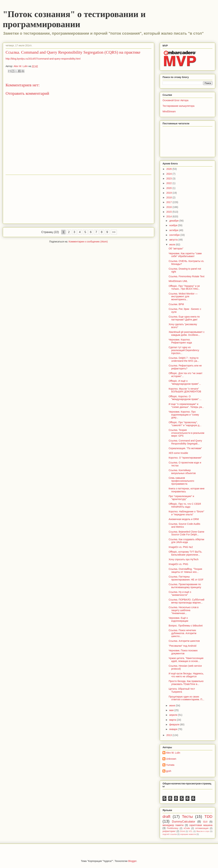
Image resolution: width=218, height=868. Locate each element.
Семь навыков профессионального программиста (181, 481)
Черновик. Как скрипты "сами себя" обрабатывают (185, 255)
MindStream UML (178, 281)
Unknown (171, 759)
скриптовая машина (201, 825)
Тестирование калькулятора (178, 106)
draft (166, 817)
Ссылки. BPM (176, 304)
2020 (169, 188)
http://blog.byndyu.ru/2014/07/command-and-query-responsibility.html (43, 59)
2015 (169, 212)
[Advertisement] (78, 199)
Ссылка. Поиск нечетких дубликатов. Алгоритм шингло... (183, 633)
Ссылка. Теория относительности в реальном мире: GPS (186, 433)
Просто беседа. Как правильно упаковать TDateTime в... (186, 683)
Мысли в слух (203, 831)
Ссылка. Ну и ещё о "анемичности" (180, 593)
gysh (169, 771)
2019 (169, 193)
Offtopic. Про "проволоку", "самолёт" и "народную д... (185, 424)
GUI (205, 822)
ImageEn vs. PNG (178, 564)
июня (172, 706)
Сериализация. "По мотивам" (185, 448)
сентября (175, 235)
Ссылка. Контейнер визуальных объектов (182, 472)
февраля (175, 724)
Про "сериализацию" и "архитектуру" (181, 498)
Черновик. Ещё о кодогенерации (178, 619)
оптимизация (202, 828)
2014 (169, 216)
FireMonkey (173, 828)
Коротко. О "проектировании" (185, 458)
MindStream (169, 111)
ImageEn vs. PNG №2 (181, 547)
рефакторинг (169, 831)
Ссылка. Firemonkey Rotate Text (187, 276)
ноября (174, 225)
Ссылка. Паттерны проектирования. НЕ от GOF (186, 578)
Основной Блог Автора (175, 100)
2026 (169, 169)
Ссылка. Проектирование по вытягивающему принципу (185, 586)
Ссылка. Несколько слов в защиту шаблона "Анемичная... (184, 610)
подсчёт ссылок (170, 834)
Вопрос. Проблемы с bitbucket (186, 626)
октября (174, 230)
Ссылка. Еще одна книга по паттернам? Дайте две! (184, 318)
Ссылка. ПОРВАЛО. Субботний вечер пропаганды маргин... (187, 601)
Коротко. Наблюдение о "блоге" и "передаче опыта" (186, 513)
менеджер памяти (173, 825)
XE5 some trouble (178, 453)
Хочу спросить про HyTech (184, 559)
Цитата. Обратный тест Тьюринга (182, 690)
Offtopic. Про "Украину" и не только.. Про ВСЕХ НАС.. (184, 287)
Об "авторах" (176, 249)
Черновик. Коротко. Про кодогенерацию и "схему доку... (184, 415)
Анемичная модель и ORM (184, 519)
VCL (191, 831)
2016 (169, 207)
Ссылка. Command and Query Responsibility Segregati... (185, 442)
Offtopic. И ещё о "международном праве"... (185, 382)
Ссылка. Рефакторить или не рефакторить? (185, 367)
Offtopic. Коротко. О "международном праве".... (185, 398)
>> (114, 232)
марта (173, 720)
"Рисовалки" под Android (182, 646)
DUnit (182, 831)
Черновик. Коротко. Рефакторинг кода (180, 341)
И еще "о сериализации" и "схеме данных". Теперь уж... (186, 406)
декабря (174, 221)
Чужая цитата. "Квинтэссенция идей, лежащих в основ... (186, 660)
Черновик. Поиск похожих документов (183, 652)
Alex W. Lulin (173, 753)
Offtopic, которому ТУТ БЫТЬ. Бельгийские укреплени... (185, 553)
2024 (169, 174)
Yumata (170, 765)
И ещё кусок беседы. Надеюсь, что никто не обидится (186, 675)
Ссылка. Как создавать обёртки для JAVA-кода (186, 541)
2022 (169, 183)
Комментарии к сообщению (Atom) (88, 242)
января (173, 729)
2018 (169, 197)
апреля (174, 715)
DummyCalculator (184, 822)
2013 (169, 735)
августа (174, 240)
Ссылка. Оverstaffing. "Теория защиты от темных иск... (185, 570)
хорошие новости (188, 834)
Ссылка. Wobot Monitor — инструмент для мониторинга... (183, 297)
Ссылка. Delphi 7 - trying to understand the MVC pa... (184, 359)
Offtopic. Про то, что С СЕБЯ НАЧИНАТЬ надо (185, 505)
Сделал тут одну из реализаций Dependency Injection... (184, 350)
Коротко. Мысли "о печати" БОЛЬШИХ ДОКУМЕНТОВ (185, 390)
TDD (208, 817)
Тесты (187, 817)
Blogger (132, 861)
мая (172, 710)
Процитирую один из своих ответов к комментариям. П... (186, 698)
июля (172, 245)
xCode (187, 828)
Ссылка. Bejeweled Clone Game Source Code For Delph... (186, 533)
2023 (169, 179)
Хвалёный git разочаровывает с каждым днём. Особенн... (187, 333)
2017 (169, 202)
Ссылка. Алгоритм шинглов (184, 641)
